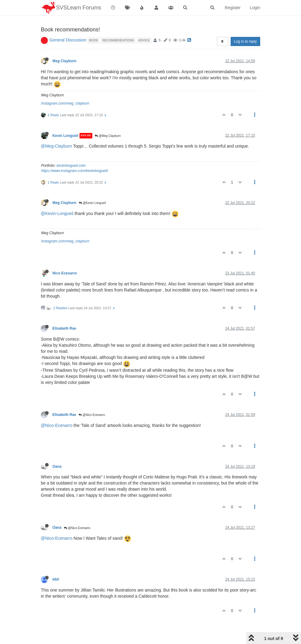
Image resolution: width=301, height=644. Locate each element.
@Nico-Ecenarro (57, 425)
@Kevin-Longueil (57, 213)
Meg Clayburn (64, 61)
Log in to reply (245, 41)
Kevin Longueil (65, 136)
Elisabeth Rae (64, 328)
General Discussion (68, 40)
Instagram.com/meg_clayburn (65, 103)
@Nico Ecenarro (92, 415)
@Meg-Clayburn (56, 146)
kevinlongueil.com (71, 166)
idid (56, 579)
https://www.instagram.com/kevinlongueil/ (74, 171)
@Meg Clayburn (108, 136)
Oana (57, 467)
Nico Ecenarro (65, 273)
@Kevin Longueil (92, 203)
